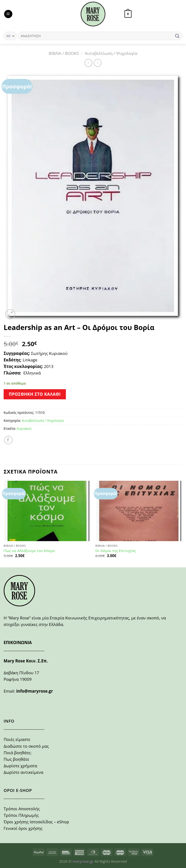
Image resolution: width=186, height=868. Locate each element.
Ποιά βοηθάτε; (18, 753)
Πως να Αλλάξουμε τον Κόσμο (29, 551)
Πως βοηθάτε (16, 759)
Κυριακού (24, 429)
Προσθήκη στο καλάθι (35, 394)
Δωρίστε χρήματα (20, 766)
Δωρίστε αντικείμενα (23, 772)
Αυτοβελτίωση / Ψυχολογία (111, 53)
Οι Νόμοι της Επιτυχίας (116, 551)
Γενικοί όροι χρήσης (23, 828)
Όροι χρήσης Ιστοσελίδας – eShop (36, 822)
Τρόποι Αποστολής (22, 809)
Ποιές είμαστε (17, 739)
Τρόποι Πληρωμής (21, 815)
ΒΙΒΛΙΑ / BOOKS (64, 53)
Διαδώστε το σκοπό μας (26, 746)
